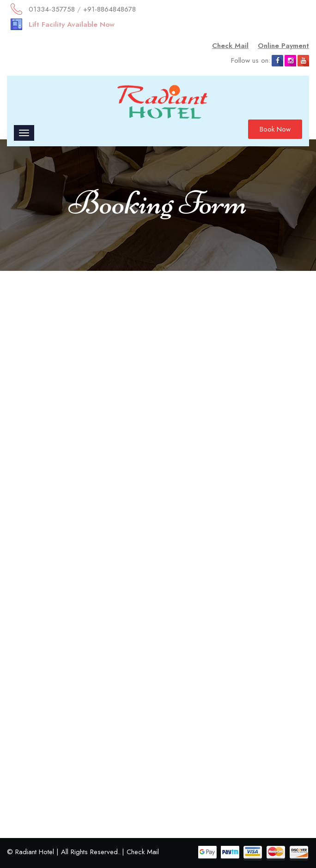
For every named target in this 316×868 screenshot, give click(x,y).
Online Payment (283, 46)
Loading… (158, 538)
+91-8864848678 (109, 9)
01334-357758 (52, 9)
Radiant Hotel (35, 852)
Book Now (275, 129)
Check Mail (230, 46)
